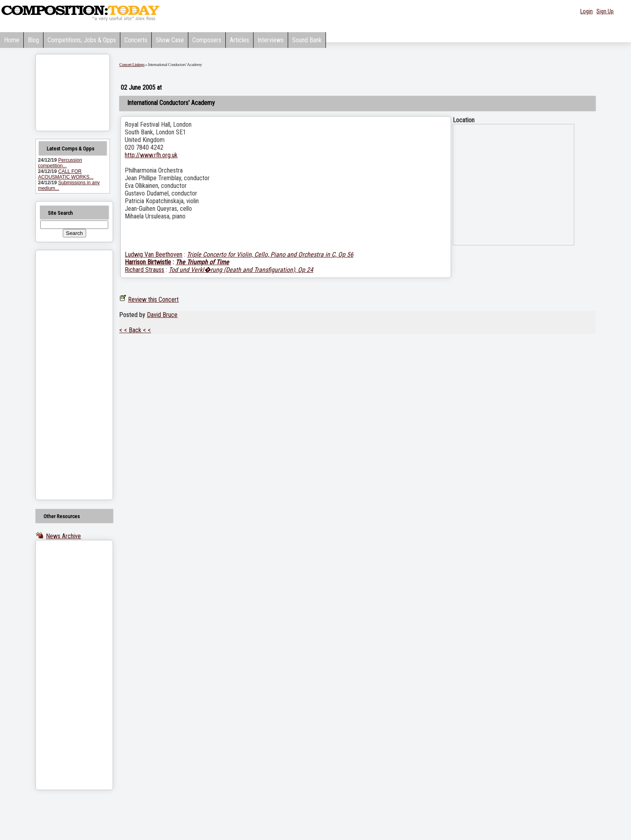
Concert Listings (132, 64)
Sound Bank (307, 40)
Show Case (170, 40)
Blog (33, 40)
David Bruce (162, 315)
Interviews (271, 40)
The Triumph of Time (202, 262)
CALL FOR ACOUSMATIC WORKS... (66, 174)
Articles (239, 40)
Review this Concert (153, 300)
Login (587, 11)
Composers (207, 40)
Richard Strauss (144, 270)
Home (12, 40)
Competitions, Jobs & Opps (82, 40)
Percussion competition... (60, 163)
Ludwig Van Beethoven (154, 254)
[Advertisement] (64, 375)
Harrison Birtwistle (148, 262)
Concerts (136, 40)
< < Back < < (135, 330)
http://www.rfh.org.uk (151, 155)
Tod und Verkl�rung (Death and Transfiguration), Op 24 (241, 270)
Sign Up (605, 11)
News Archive (63, 536)
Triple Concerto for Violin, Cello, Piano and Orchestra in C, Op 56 (270, 254)
